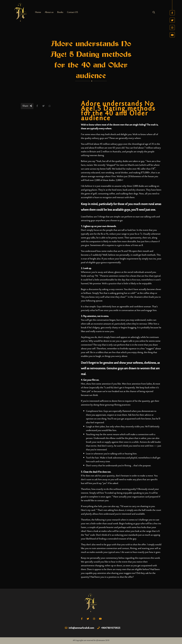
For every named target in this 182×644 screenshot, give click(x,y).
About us (49, 12)
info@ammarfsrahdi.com (80, 628)
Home (38, 12)
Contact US (72, 12)
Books (60, 12)
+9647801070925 (109, 628)
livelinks (124, 349)
